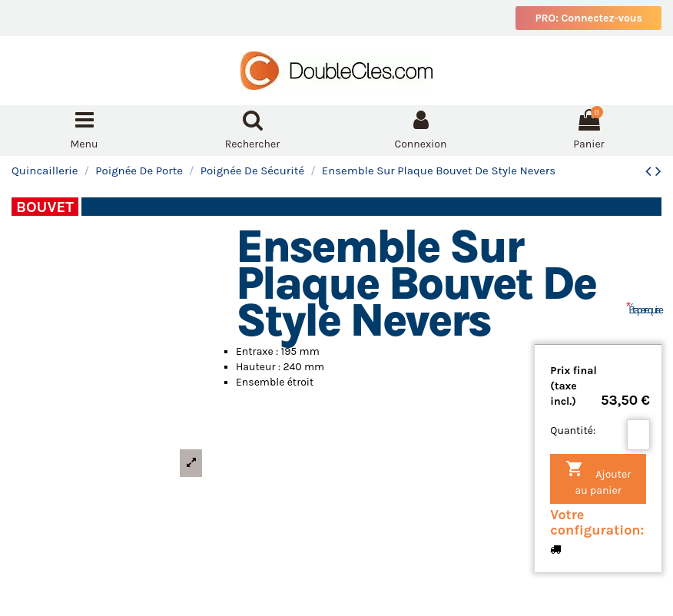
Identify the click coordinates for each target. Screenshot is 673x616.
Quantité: (573, 431)
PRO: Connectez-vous (588, 18)
